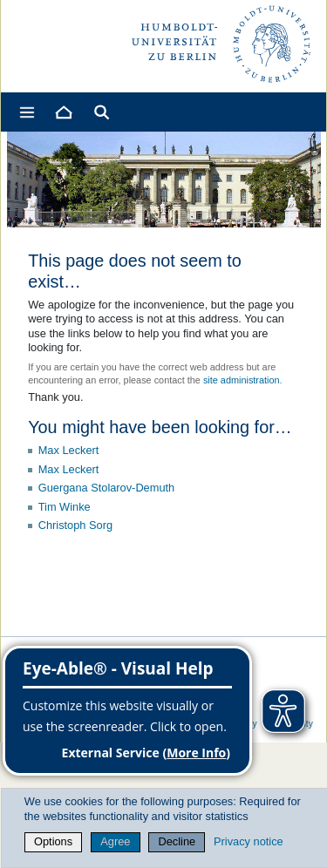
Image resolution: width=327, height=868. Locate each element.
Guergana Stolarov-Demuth (107, 488)
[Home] (63, 112)
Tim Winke (65, 507)
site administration (242, 380)
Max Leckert (69, 450)
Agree (115, 841)
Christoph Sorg (75, 525)
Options (53, 841)
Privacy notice (249, 841)
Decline (177, 841)
